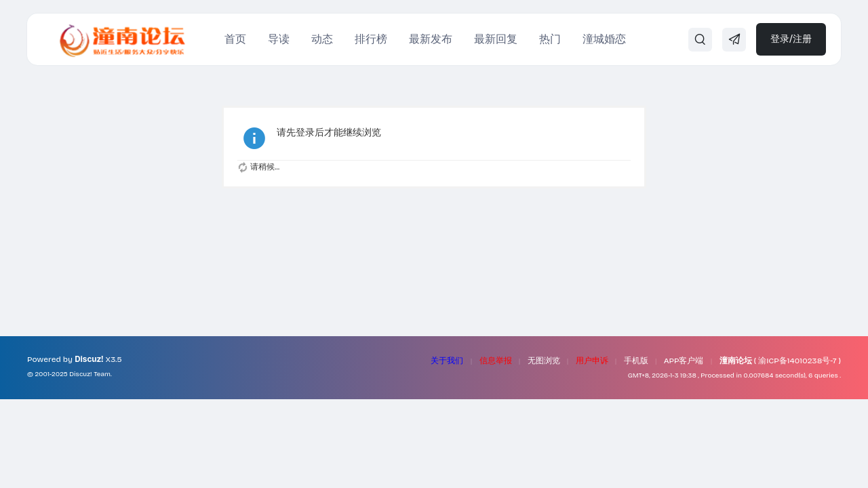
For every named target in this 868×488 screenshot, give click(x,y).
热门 (550, 39)
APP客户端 (684, 361)
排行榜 (371, 39)
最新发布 (431, 39)
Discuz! (89, 359)
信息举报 (496, 361)
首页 (235, 39)
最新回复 (496, 39)
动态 (322, 39)
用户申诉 (592, 361)
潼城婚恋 (604, 39)
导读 (279, 39)
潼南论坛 (736, 361)
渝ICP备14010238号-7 (797, 361)
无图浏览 (544, 361)
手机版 (636, 361)
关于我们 (447, 361)
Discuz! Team (90, 374)
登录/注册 (791, 39)
